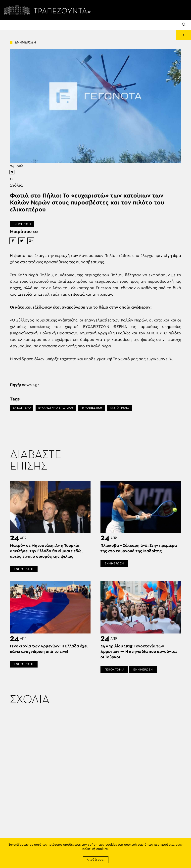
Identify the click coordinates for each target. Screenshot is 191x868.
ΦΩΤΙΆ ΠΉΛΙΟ (119, 408)
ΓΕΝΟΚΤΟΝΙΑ (114, 670)
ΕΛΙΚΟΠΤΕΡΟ (22, 408)
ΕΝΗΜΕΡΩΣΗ (22, 224)
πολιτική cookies (95, 849)
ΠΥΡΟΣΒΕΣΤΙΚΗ (92, 408)
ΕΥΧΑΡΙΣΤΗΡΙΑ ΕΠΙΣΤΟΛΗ (56, 408)
